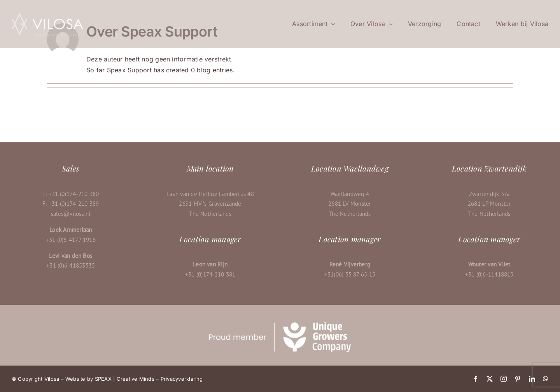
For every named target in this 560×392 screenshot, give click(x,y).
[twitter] (490, 379)
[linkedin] (532, 379)
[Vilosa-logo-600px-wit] (47, 15)
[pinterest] (518, 379)
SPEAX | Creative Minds (125, 379)
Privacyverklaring (182, 379)
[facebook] (476, 379)
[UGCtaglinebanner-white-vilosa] (280, 324)
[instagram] (504, 379)
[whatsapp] (546, 379)
